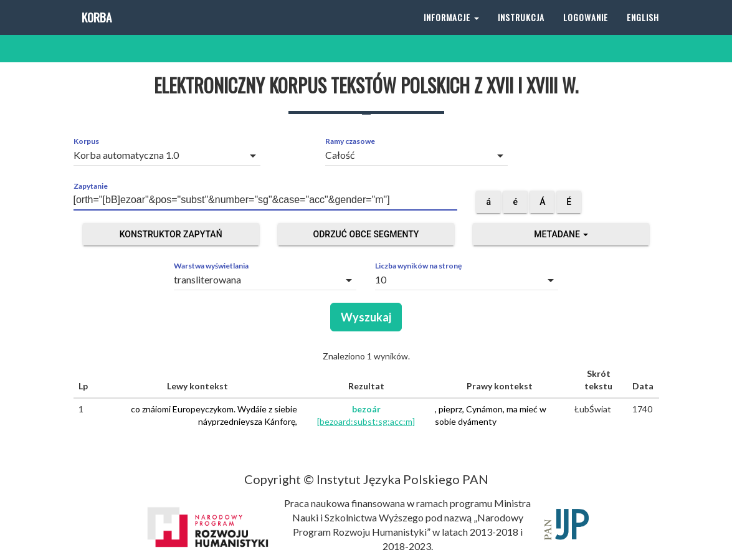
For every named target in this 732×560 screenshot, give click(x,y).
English (643, 31)
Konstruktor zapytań (171, 234)
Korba (96, 31)
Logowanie (586, 31)
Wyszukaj (366, 317)
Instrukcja (521, 31)
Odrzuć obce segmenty (366, 234)
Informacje (451, 31)
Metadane (561, 234)
